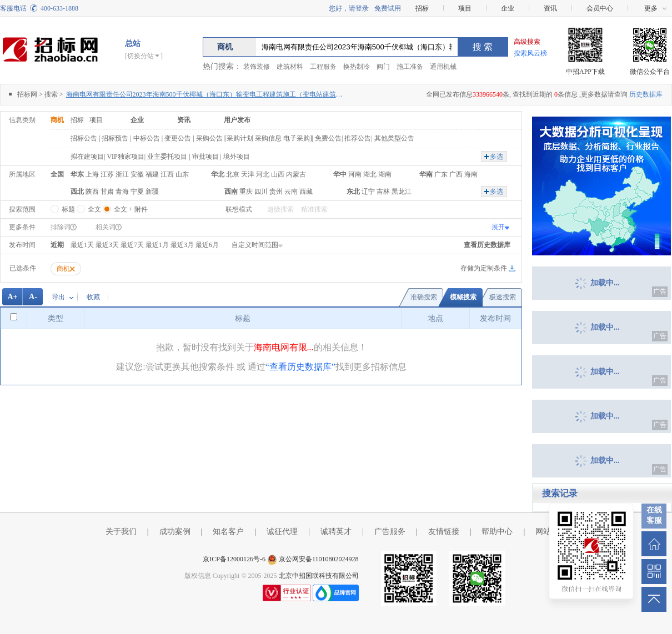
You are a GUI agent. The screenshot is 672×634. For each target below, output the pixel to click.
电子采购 (297, 138)
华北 (218, 174)
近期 (57, 245)
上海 (92, 174)
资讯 (550, 8)
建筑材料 (290, 67)
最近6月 (207, 245)
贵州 (276, 192)
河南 (355, 174)
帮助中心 (497, 532)
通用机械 (443, 67)
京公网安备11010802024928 (319, 559)
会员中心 (600, 8)
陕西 (92, 192)
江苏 (107, 174)
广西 (456, 174)
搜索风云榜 (530, 53)
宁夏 (137, 192)
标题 (63, 207)
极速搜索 (503, 297)
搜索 (51, 94)
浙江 (122, 174)
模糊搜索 (463, 297)
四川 (261, 192)
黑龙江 (402, 192)
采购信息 (268, 138)
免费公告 (328, 138)
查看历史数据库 (487, 245)
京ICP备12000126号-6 (234, 559)
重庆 (246, 192)
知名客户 (228, 532)
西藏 (306, 192)
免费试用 (388, 8)
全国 (57, 174)
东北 (353, 192)
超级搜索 (280, 209)
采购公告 (209, 138)
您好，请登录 (349, 8)
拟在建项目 (87, 157)
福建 (152, 174)
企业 (508, 8)
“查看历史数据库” (300, 367)
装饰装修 (257, 67)
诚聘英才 (336, 532)
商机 (57, 120)
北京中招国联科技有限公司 (319, 576)
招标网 (27, 94)
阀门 (383, 67)
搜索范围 (22, 209)
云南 (291, 192)
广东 (441, 174)
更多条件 (22, 227)
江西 (167, 174)
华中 (340, 174)
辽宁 (368, 192)
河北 (263, 174)
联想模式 (239, 209)
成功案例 (175, 532)
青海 (122, 192)
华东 (77, 174)
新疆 (152, 192)
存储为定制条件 (484, 268)
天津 (248, 174)
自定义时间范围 (258, 245)
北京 (233, 174)
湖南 (385, 174)
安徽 (137, 174)
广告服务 (390, 532)
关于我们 (121, 532)
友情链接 (444, 532)
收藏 (93, 297)
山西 (278, 174)
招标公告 (84, 138)
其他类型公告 (394, 138)
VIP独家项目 (125, 157)
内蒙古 (296, 174)
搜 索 (483, 47)
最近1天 (82, 245)
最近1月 (157, 245)
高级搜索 (527, 42)
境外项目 (237, 157)
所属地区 (22, 174)
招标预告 (115, 138)
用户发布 (237, 120)
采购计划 (240, 138)
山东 (182, 174)
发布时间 (22, 245)
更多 (651, 8)
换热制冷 (357, 67)
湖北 (370, 174)
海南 (471, 174)
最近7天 (132, 245)
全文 (89, 207)
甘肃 (107, 192)
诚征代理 (282, 532)
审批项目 (205, 157)
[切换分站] (144, 56)
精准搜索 (314, 209)
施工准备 (410, 67)
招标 (422, 8)
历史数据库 (646, 94)
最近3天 (107, 245)
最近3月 (182, 245)
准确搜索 (424, 297)
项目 (465, 8)
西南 (231, 192)
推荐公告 (358, 138)
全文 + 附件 (125, 207)
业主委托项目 (167, 157)
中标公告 (147, 138)
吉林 (383, 192)
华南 (426, 174)
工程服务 (323, 67)
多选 (497, 157)
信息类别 (22, 120)
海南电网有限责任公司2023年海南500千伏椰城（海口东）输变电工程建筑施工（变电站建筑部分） (205, 94)
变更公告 (178, 138)
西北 (77, 192)
